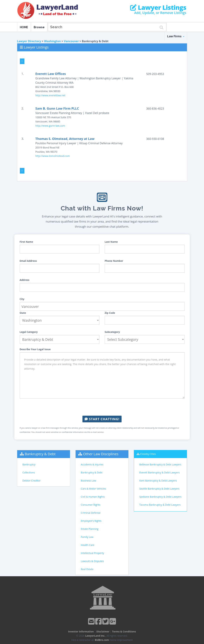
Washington (52, 41)
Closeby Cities (148, 454)
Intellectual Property (92, 553)
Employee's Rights (91, 521)
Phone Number (114, 261)
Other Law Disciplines (101, 454)
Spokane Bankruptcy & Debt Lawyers (160, 497)
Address (25, 280)
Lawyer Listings (158, 8)
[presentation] (102, 407)
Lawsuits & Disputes (92, 561)
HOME (24, 27)
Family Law (87, 537)
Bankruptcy (29, 464)
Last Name (111, 242)
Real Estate (87, 569)
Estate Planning (90, 529)
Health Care (88, 545)
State (23, 313)
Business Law (88, 481)
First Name (26, 242)
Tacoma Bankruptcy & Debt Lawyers (160, 505)
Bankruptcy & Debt (40, 454)
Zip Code (110, 313)
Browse (39, 27)
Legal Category (29, 332)
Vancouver (71, 41)
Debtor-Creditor (32, 481)
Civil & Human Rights (93, 497)
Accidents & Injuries (92, 464)
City (22, 299)
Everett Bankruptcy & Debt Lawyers (159, 472)
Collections (29, 472)
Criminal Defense (91, 513)
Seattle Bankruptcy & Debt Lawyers (159, 489)
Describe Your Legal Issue (35, 349)
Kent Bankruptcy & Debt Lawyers (158, 481)
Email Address (28, 261)
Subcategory (112, 332)
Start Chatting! (102, 419)
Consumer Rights (91, 505)
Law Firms (176, 36)
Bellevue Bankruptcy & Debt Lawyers (160, 464)
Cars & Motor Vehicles (93, 489)
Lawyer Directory (29, 41)
